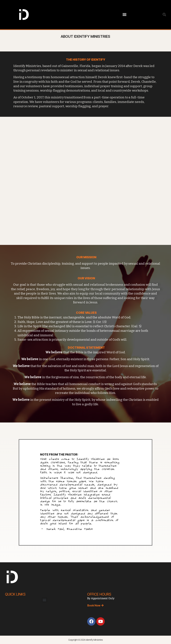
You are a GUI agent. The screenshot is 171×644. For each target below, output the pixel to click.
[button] (125, 15)
